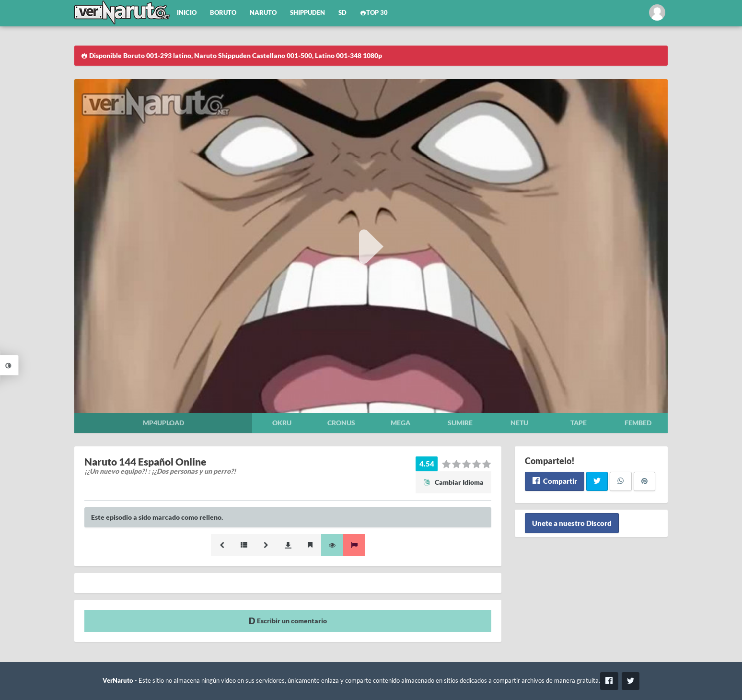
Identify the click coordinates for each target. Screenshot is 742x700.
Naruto (263, 13)
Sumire (460, 423)
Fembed (638, 423)
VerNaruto (118, 681)
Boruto (223, 13)
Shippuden (307, 13)
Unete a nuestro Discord (572, 523)
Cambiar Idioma (453, 482)
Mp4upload (163, 423)
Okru (282, 423)
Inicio (187, 13)
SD (342, 13)
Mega (400, 423)
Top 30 (374, 13)
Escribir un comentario (288, 621)
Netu (519, 423)
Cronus (341, 423)
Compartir (554, 481)
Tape (579, 423)
